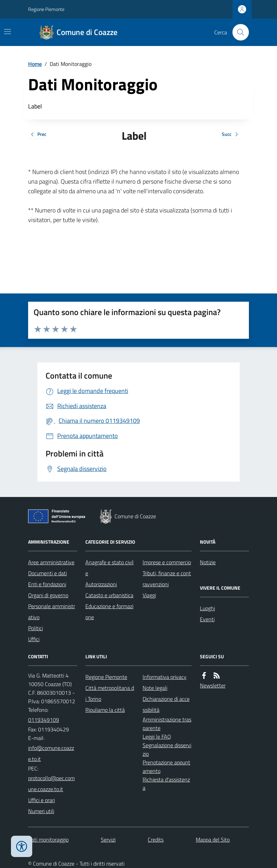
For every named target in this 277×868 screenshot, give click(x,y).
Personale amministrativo (52, 612)
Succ (231, 135)
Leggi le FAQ (157, 737)
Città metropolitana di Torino (110, 693)
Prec (37, 135)
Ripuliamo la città (105, 710)
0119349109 (44, 720)
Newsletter (213, 685)
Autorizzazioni (101, 584)
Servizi (108, 840)
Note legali (155, 688)
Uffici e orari (41, 800)
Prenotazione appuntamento (166, 767)
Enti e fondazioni (47, 584)
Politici (35, 628)
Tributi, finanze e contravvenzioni (167, 579)
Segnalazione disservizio (167, 749)
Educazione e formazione (109, 612)
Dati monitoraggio (48, 840)
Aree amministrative (51, 562)
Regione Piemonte (46, 9)
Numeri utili (41, 811)
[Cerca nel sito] (238, 32)
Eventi (207, 619)
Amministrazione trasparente (167, 724)
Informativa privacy (165, 677)
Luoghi (207, 608)
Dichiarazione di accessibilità (166, 704)
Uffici (34, 639)
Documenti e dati (47, 573)
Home (35, 64)
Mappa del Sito (213, 840)
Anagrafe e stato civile (110, 568)
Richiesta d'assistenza (166, 784)
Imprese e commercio (167, 562)
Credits (156, 840)
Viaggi (149, 595)
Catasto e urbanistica (109, 595)
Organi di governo (48, 595)
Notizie (208, 562)
